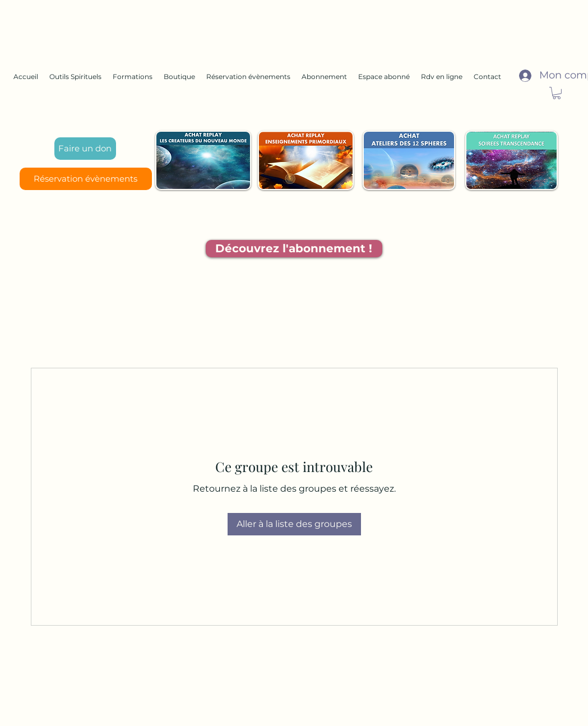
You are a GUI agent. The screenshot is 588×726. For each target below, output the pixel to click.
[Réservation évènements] (86, 179)
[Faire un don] (85, 149)
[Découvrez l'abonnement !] (294, 249)
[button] (557, 93)
